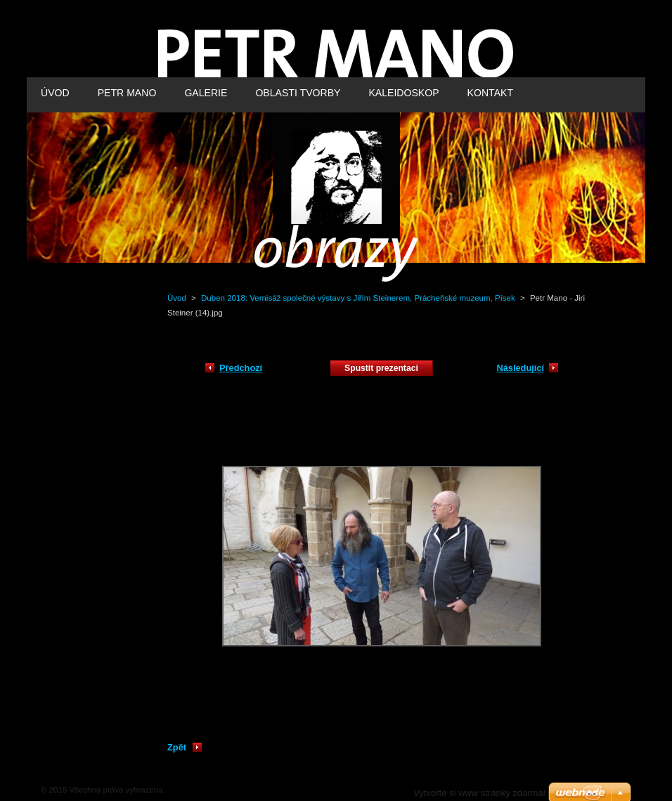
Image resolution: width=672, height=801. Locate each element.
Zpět (177, 747)
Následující (520, 368)
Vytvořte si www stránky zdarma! (479, 793)
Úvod (177, 298)
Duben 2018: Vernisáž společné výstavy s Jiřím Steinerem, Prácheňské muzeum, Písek (358, 298)
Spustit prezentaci (381, 368)
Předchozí (241, 368)
